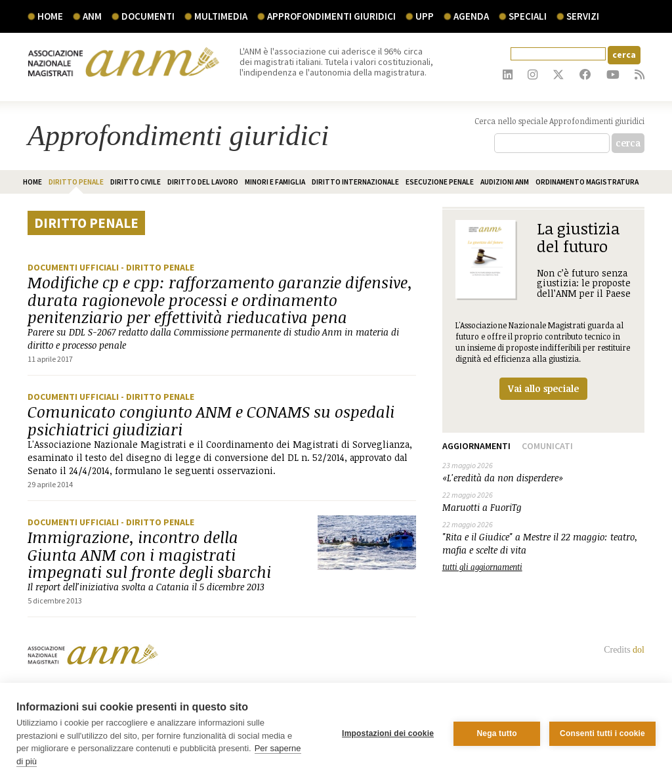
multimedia (221, 16)
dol (639, 650)
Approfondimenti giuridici (331, 16)
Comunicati (547, 446)
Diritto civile (136, 182)
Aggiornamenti (476, 446)
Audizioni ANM (505, 182)
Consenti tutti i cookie (602, 733)
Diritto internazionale (355, 182)
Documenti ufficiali (74, 267)
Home (50, 16)
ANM (92, 16)
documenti (148, 16)
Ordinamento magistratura (587, 182)
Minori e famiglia (275, 182)
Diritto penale (76, 182)
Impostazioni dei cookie (388, 733)
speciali (528, 16)
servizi (583, 16)
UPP (425, 16)
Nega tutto (496, 733)
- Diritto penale (157, 267)
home (32, 182)
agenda (471, 16)
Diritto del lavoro (203, 182)
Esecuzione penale (440, 182)
